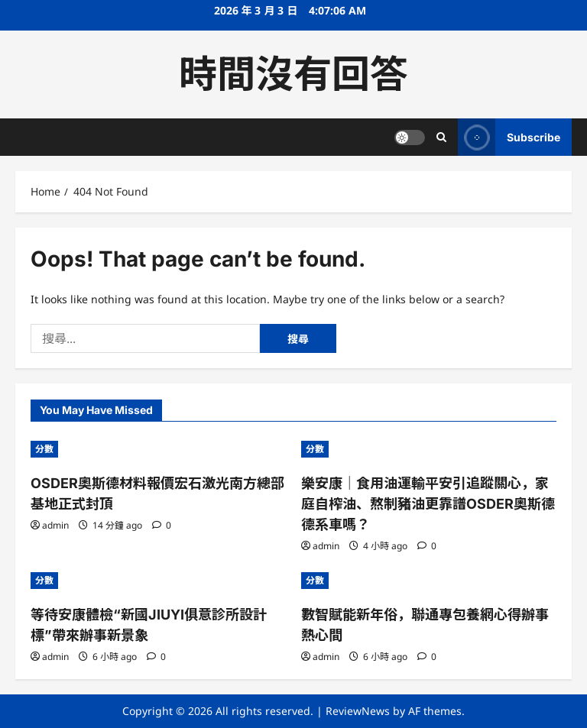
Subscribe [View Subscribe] (509, 137)
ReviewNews (358, 711)
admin (55, 525)
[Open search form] (441, 137)
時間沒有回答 (293, 74)
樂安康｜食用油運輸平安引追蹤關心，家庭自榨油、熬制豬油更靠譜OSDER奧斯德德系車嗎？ (428, 504)
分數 (44, 449)
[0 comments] (162, 525)
